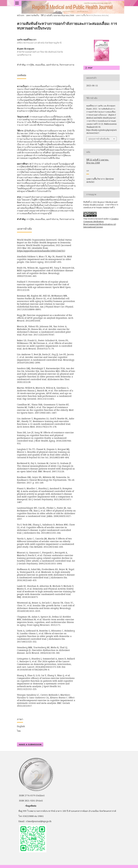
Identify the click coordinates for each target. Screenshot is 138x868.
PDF (90, 68)
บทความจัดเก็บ (32, 15)
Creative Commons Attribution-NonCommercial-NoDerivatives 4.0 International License (101, 223)
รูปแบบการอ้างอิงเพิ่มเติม (99, 139)
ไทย (19, 731)
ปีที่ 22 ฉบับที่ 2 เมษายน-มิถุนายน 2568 (57, 15)
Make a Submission (30, 744)
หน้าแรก (21, 15)
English (21, 726)
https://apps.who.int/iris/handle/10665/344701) (41, 251)
